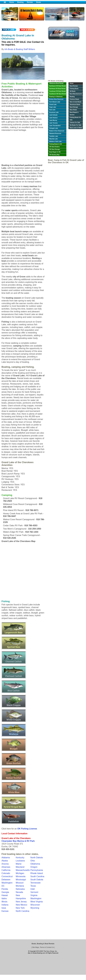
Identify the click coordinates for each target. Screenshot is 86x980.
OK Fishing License (27, 829)
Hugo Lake (53, 107)
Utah (33, 889)
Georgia (5, 892)
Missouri (20, 883)
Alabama (6, 858)
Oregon (34, 867)
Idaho (4, 898)
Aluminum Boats (75, 104)
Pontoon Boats (74, 99)
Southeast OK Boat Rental (58, 91)
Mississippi (21, 880)
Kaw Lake (52, 110)
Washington (36, 898)
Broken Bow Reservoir (56, 99)
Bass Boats (73, 110)
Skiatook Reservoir (55, 133)
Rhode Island (37, 873)
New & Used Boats (76, 102)
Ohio (33, 861)
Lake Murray (53, 120)
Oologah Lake (54, 128)
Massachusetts (23, 870)
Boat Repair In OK (55, 152)
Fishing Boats (74, 89)
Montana (20, 886)
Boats (39, 2)
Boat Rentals (74, 86)
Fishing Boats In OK (56, 144)
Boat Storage (74, 107)
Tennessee (35, 883)
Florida (5, 889)
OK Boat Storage (55, 149)
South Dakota (37, 880)
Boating (20, 2)
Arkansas (6, 867)
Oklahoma (35, 864)
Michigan (20, 873)
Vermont (34, 892)
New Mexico (21, 905)
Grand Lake (53, 104)
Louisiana (20, 861)
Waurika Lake (54, 139)
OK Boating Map (54, 155)
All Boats (73, 91)
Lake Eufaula (53, 115)
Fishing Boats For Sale (75, 119)
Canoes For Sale (75, 122)
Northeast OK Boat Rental (57, 89)
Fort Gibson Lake (55, 102)
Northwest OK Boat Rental (58, 86)
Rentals (30, 2)
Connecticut (7, 876)
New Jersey (21, 902)
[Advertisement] (65, 61)
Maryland (20, 867)
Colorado (6, 873)
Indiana (5, 905)
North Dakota (37, 858)
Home (12, 2)
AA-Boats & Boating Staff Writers (20, 49)
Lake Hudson (53, 118)
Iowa (4, 908)
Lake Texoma (53, 123)
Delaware (6, 880)
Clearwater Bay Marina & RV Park (18, 841)
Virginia (34, 895)
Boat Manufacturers (76, 94)
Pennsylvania (37, 870)
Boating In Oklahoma (56, 97)
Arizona (5, 864)
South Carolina (37, 876)
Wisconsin (35, 905)
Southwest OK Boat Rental (58, 94)
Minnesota (21, 876)
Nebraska (20, 889)
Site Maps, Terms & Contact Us (43, 947)
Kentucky (20, 858)
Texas (33, 886)
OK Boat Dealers (55, 147)
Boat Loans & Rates (76, 128)
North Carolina (22, 911)
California (6, 870)
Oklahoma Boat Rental (56, 83)
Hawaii (5, 895)
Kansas (5, 911)
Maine (19, 864)
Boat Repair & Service (74, 114)
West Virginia (37, 902)
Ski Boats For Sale (76, 125)
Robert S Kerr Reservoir (57, 131)
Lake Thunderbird (55, 126)
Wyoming (35, 908)
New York (20, 908)
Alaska (5, 861)
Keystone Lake (54, 112)
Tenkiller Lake (54, 136)
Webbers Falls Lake (56, 141)
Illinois (4, 902)
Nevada (19, 892)
